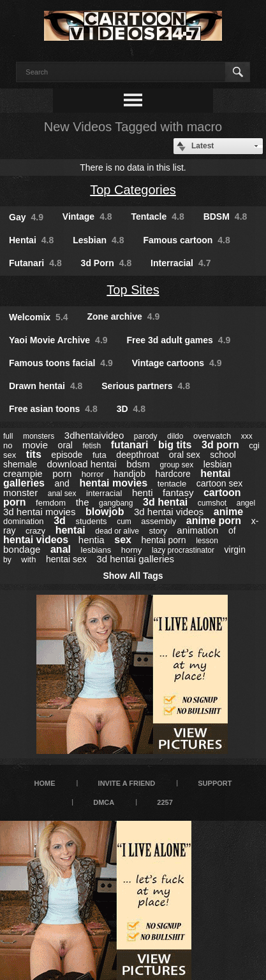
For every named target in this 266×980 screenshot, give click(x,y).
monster (20, 493)
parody (146, 436)
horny (132, 550)
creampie (23, 473)
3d (60, 521)
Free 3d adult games (178, 340)
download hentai (81, 464)
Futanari (35, 263)
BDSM (225, 217)
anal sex (62, 494)
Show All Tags (133, 576)
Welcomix (39, 317)
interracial (104, 493)
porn (62, 473)
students (91, 521)
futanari (130, 445)
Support (215, 783)
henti (143, 493)
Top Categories (133, 190)
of (232, 530)
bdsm (138, 464)
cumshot (212, 503)
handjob (129, 474)
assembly (159, 521)
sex (123, 540)
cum (124, 522)
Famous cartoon (186, 240)
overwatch (212, 436)
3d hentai (165, 502)
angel (246, 503)
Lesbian (98, 240)
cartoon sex (219, 483)
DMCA (104, 802)
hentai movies (113, 483)
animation (197, 530)
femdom (51, 503)
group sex (177, 465)
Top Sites (133, 290)
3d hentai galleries (135, 559)
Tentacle (158, 217)
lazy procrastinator (183, 550)
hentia (92, 540)
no (8, 445)
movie (35, 445)
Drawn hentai (46, 386)
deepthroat (137, 455)
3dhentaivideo (94, 435)
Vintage (87, 217)
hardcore (173, 474)
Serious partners (146, 386)
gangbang (116, 503)
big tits (175, 445)
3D (131, 409)
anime (228, 512)
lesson (207, 541)
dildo (175, 436)
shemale (20, 464)
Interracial (181, 263)
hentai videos (36, 540)
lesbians (96, 550)
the (83, 502)
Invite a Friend (127, 783)
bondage (22, 549)
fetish (92, 446)
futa (100, 455)
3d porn (220, 445)
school (223, 455)
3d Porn (107, 263)
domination (24, 521)
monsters (39, 436)
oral (65, 445)
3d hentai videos (169, 512)
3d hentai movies (39, 512)
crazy (35, 531)
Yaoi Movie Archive (58, 340)
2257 (165, 802)
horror (93, 474)
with (28, 559)
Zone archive (123, 316)
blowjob (105, 512)
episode (67, 455)
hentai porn (164, 540)
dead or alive (117, 531)
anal (61, 549)
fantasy (178, 493)
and (62, 483)
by (7, 560)
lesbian (218, 464)
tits (34, 454)
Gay (26, 217)
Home (45, 783)
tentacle (172, 484)
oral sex (185, 455)
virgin (235, 550)
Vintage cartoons (177, 363)
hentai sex (66, 559)
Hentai (31, 240)
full (8, 436)
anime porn (214, 521)
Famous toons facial (61, 363)
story (158, 531)
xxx (247, 436)
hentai (70, 530)
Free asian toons (53, 409)
